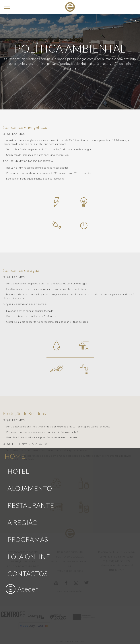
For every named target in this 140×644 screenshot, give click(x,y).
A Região (23, 455)
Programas (28, 472)
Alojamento (30, 421)
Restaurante (31, 438)
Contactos (28, 506)
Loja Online (29, 489)
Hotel (18, 404)
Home (15, 389)
